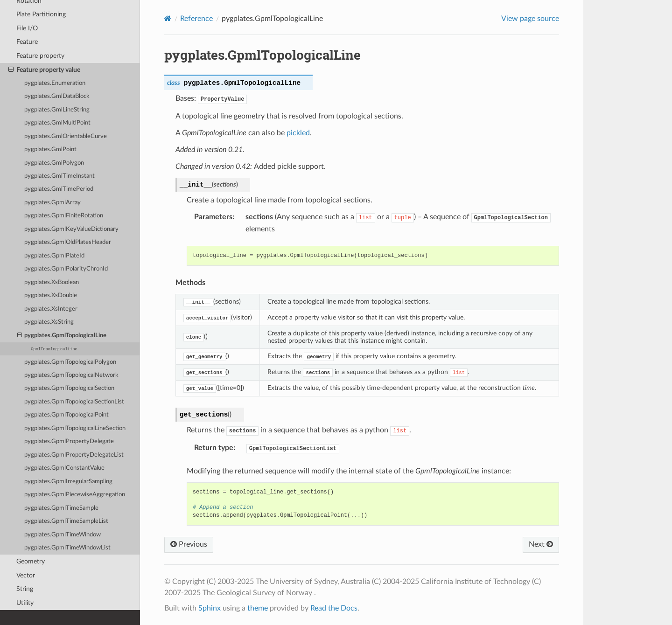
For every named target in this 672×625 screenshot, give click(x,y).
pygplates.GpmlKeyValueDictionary (71, 229)
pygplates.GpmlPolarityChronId (66, 269)
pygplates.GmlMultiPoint (57, 123)
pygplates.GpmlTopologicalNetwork (71, 375)
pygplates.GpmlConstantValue (64, 468)
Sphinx (210, 608)
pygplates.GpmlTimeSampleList (66, 521)
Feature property (40, 56)
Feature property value (44, 70)
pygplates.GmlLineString (57, 110)
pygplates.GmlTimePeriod (59, 189)
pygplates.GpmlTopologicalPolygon (70, 362)
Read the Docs (334, 608)
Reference (196, 19)
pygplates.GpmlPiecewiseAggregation (75, 495)
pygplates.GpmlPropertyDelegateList (74, 455)
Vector (26, 575)
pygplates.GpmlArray (52, 203)
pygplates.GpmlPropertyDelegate (69, 441)
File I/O (27, 28)
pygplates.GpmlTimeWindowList (67, 548)
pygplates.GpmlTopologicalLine (62, 336)
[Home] (168, 18)
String (25, 589)
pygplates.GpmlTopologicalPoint (66, 415)
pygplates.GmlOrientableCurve (66, 136)
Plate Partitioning (41, 14)
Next (541, 544)
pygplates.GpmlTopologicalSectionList (74, 402)
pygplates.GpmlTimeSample (61, 508)
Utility (25, 603)
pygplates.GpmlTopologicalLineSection (75, 428)
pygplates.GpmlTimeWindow (63, 535)
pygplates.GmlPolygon (54, 163)
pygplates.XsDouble (51, 295)
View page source (530, 19)
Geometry (31, 561)
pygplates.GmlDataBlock (57, 96)
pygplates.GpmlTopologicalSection (69, 388)
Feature (27, 42)
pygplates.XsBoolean (52, 282)
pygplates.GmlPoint (50, 149)
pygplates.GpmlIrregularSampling (68, 482)
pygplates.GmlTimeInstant (59, 176)
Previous (189, 544)
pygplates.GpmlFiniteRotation (64, 216)
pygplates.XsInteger (51, 309)
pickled (298, 133)
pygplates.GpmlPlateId (54, 256)
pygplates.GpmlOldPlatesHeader (68, 242)
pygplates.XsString (49, 322)
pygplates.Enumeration (55, 83)
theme (258, 608)
